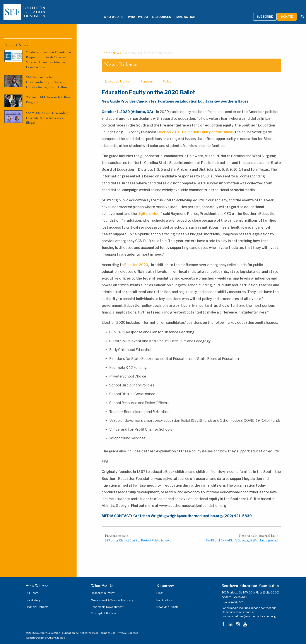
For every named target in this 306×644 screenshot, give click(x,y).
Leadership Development (107, 601)
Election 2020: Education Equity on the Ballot (194, 127)
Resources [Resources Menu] (155, 11)
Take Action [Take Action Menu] (179, 11)
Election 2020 (136, 259)
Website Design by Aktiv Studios (45, 632)
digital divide (149, 208)
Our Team (32, 588)
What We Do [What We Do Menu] (131, 11)
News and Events (168, 601)
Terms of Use (107, 627)
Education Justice (117, 76)
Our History (33, 595)
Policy (167, 76)
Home (106, 47)
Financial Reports (37, 601)
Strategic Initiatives (104, 608)
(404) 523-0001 (242, 597)
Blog (160, 588)
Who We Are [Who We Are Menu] (107, 11)
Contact (133, 627)
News (117, 47)
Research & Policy (103, 588)
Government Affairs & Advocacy (112, 595)
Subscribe (265, 11)
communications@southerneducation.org (249, 611)
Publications (165, 595)
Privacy (121, 627)
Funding (146, 76)
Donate (287, 11)
